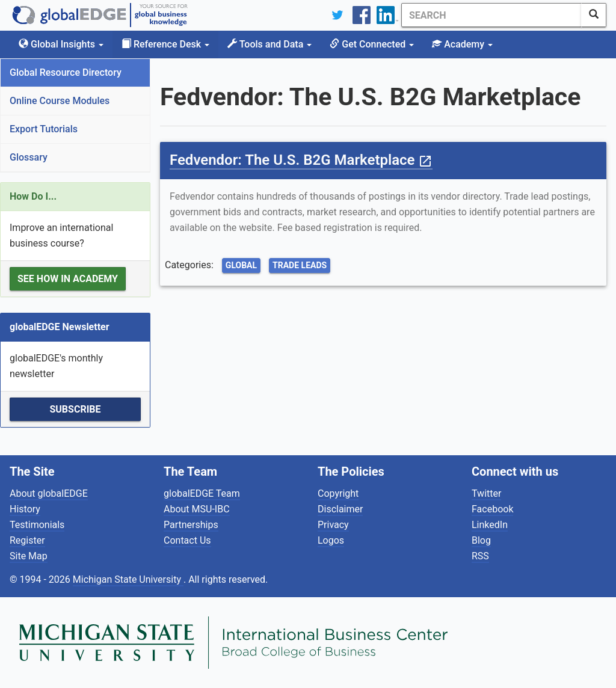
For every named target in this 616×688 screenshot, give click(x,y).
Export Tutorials (44, 129)
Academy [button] (462, 44)
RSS (480, 556)
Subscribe (75, 409)
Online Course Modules (60, 101)
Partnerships (191, 525)
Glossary (29, 157)
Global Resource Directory (66, 72)
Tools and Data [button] (269, 44)
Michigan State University (128, 579)
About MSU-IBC (197, 509)
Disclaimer (340, 509)
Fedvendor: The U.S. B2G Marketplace (301, 160)
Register (27, 540)
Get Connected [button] (372, 44)
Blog (481, 540)
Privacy (333, 525)
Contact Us (187, 540)
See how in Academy (68, 279)
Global (241, 265)
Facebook (492, 509)
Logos (331, 540)
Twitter (486, 493)
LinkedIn (490, 525)
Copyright (338, 493)
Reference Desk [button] (165, 44)
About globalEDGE (49, 493)
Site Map (29, 556)
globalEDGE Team (202, 493)
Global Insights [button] (61, 44)
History (25, 509)
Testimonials (37, 525)
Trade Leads (300, 265)
